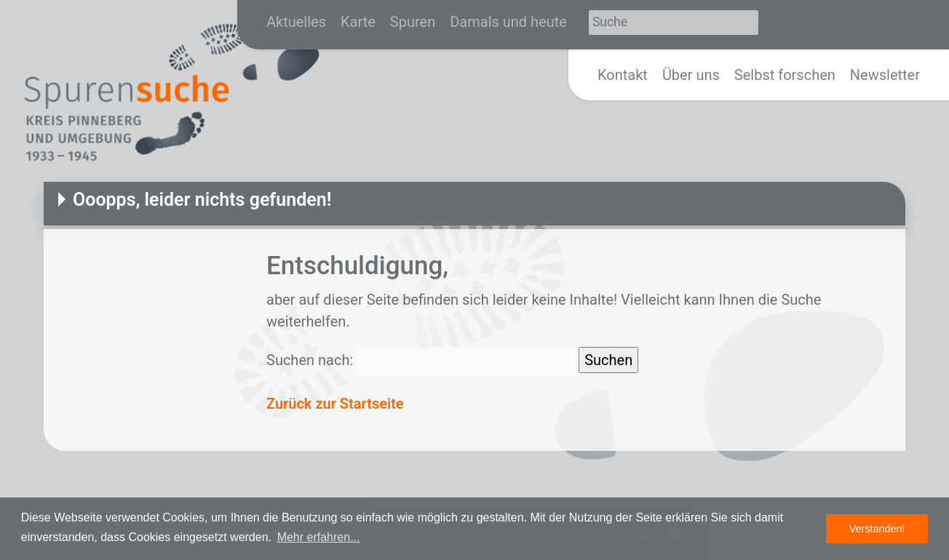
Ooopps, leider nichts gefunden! (202, 200)
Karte (358, 22)
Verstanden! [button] (877, 529)
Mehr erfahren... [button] (319, 537)
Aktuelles (296, 22)
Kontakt (623, 75)
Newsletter (885, 75)
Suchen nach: (310, 360)
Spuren (413, 22)
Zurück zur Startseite (335, 404)
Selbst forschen (785, 75)
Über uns (691, 75)
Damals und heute (508, 22)
